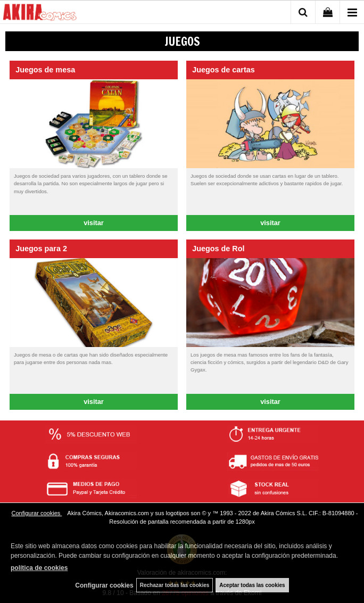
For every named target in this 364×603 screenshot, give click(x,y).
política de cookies (39, 568)
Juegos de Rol (218, 249)
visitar (94, 223)
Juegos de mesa (45, 70)
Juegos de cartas (224, 70)
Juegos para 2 (41, 249)
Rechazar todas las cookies (175, 585)
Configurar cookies (37, 513)
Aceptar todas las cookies (252, 585)
